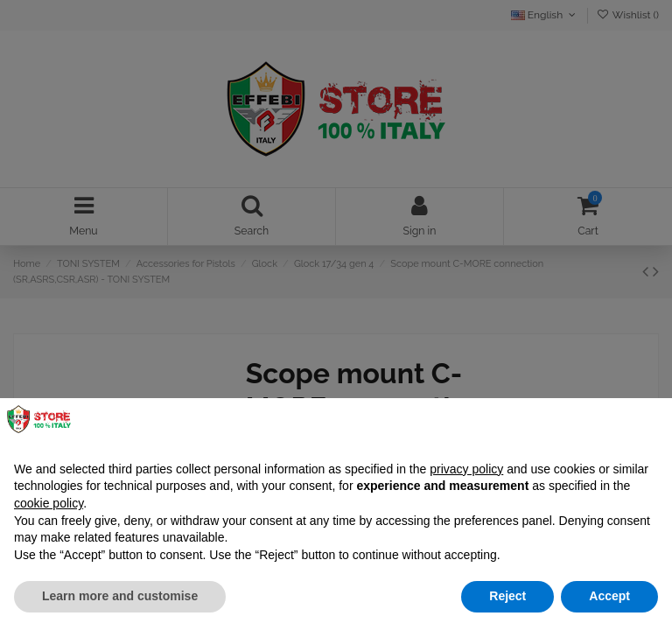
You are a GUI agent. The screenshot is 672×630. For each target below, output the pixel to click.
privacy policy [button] (466, 469)
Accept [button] (609, 596)
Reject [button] (507, 596)
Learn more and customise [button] (120, 596)
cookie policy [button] (49, 503)
